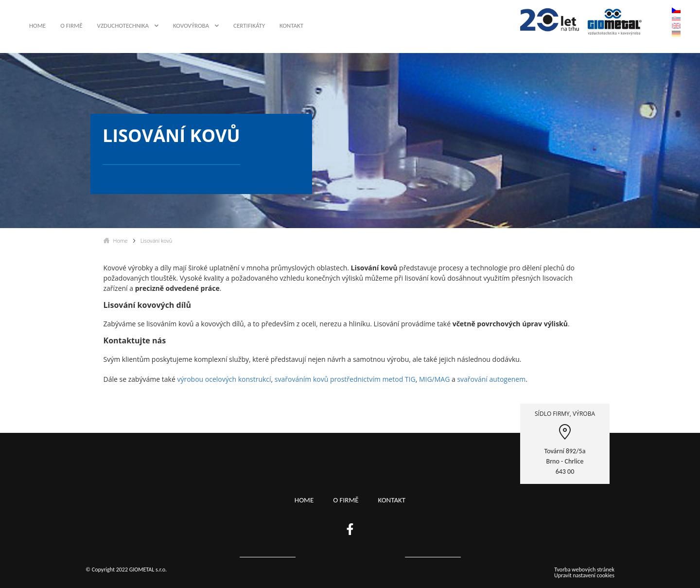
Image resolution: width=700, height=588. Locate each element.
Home (37, 26)
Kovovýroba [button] (191, 26)
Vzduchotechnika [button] (123, 26)
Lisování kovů (157, 241)
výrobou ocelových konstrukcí (224, 379)
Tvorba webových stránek (584, 570)
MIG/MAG (435, 379)
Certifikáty (249, 26)
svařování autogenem (491, 379)
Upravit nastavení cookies (584, 575)
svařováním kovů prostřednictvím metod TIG (345, 379)
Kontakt (291, 26)
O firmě (71, 26)
